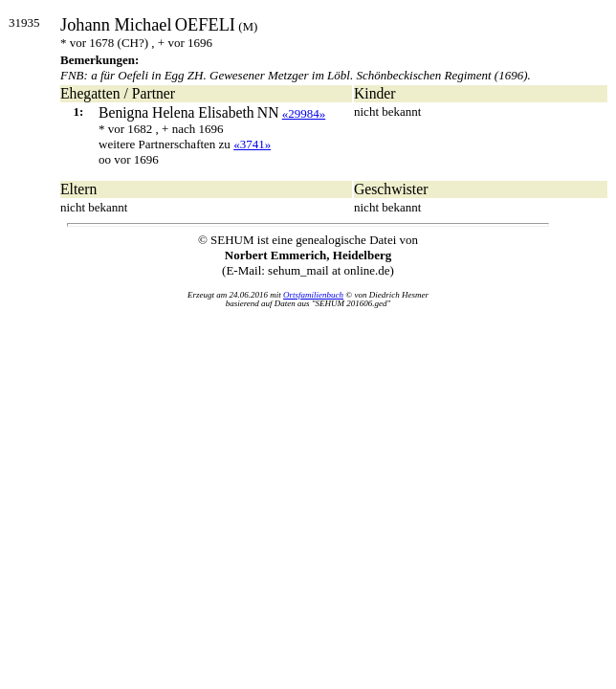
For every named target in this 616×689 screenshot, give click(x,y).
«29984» (304, 113)
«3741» (252, 144)
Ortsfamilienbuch (313, 295)
